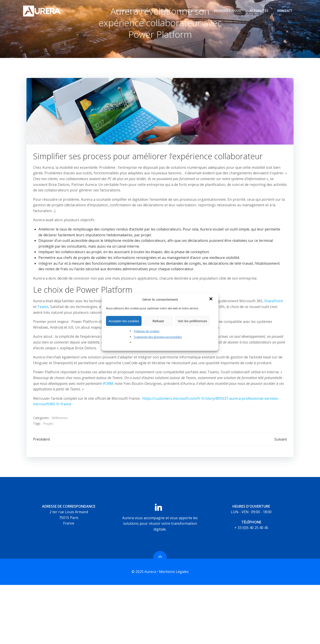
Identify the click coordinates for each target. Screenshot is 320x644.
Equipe (165, 11)
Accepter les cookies (124, 321)
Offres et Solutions (133, 11)
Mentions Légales (174, 572)
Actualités (259, 11)
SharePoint (274, 302)
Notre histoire (192, 11)
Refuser (158, 321)
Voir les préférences (192, 321)
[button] (211, 299)
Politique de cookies (147, 331)
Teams (43, 307)
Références (60, 418)
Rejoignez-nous (227, 11)
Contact (285, 11)
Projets (48, 424)
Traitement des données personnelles (158, 337)
